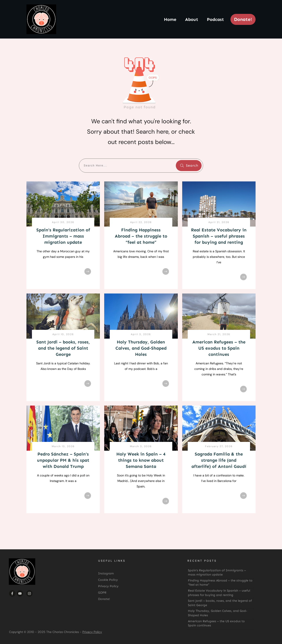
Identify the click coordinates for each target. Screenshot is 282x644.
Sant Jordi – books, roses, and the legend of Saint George (63, 348)
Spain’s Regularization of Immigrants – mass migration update (63, 236)
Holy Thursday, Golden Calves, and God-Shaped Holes (141, 348)
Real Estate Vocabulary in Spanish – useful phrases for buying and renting (219, 236)
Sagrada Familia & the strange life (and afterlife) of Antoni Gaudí (219, 460)
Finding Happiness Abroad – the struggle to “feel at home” (141, 236)
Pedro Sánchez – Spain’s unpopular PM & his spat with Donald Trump (63, 460)
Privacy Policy (92, 632)
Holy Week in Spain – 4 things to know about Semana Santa (141, 460)
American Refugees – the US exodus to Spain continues (219, 348)
